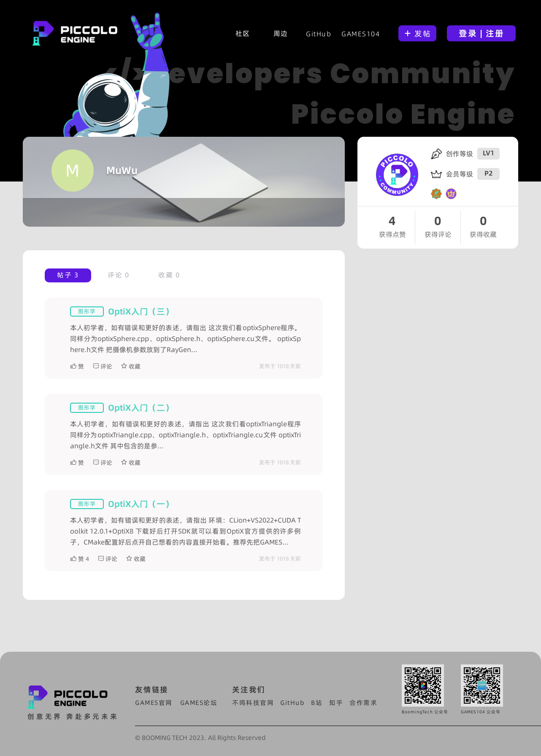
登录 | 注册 (481, 33)
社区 (243, 33)
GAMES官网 (154, 703)
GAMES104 (361, 34)
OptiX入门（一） (141, 504)
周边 (281, 33)
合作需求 (363, 703)
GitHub (319, 34)
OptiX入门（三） (141, 312)
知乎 (336, 703)
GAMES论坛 (199, 703)
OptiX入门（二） (141, 408)
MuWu (122, 170)
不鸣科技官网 (253, 703)
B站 (317, 703)
